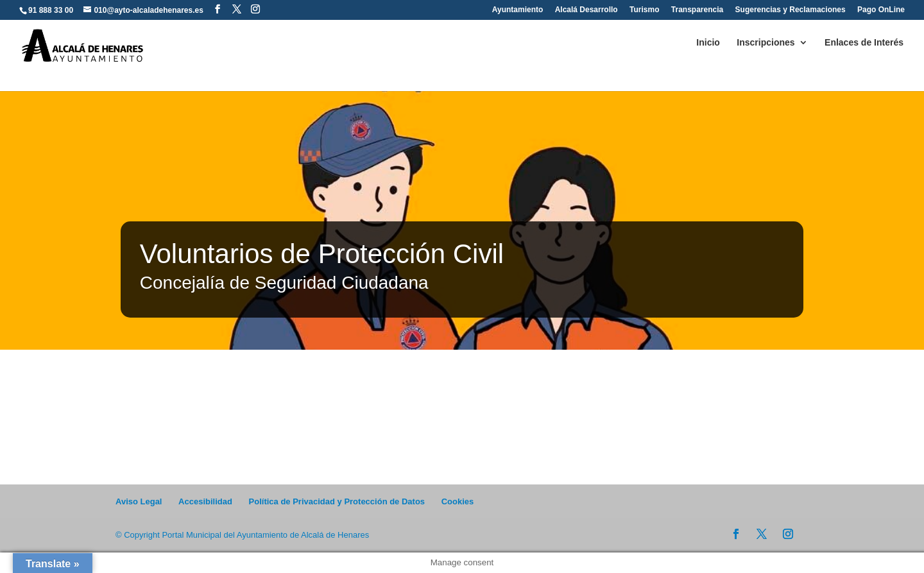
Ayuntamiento (518, 10)
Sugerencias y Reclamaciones (791, 10)
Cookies (458, 501)
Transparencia (697, 10)
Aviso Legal (139, 501)
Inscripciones (766, 43)
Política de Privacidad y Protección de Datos (337, 501)
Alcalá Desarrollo (586, 10)
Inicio (708, 43)
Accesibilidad (205, 501)
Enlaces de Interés (864, 43)
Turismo (644, 10)
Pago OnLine (881, 10)
